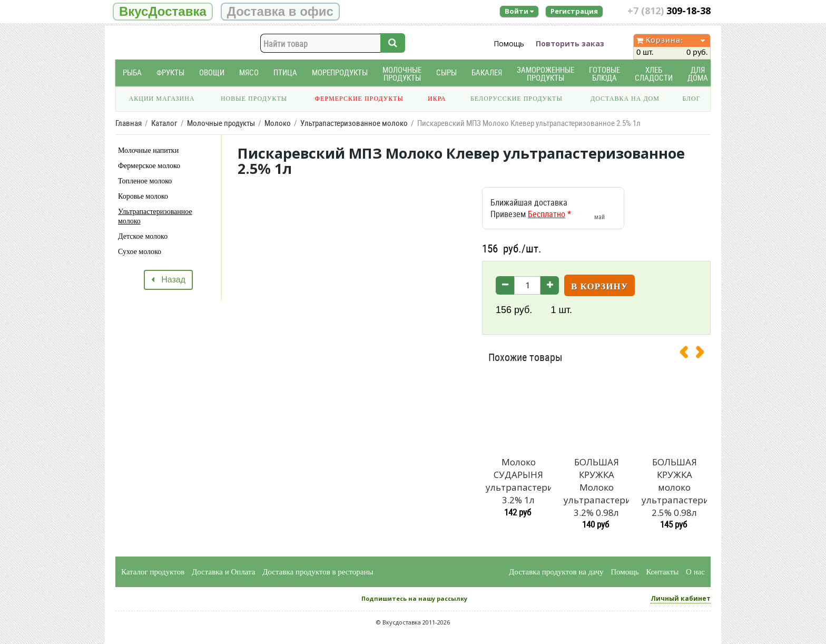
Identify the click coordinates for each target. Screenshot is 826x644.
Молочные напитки (148, 150)
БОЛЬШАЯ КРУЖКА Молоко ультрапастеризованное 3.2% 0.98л (596, 487)
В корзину (599, 286)
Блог (691, 99)
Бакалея (487, 72)
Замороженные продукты (545, 74)
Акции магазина (162, 99)
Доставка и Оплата (224, 572)
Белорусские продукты (517, 99)
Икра (437, 99)
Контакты (662, 572)
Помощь (509, 43)
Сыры (446, 72)
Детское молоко (143, 236)
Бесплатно (547, 214)
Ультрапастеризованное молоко (155, 216)
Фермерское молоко (149, 166)
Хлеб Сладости (654, 74)
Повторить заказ (570, 43)
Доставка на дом (625, 99)
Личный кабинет (681, 598)
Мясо (249, 72)
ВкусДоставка (163, 11)
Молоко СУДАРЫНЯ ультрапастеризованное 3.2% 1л (518, 481)
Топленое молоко (145, 181)
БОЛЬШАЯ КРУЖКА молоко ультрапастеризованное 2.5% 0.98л (674, 487)
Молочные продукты (402, 74)
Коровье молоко (143, 196)
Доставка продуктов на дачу (556, 572)
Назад (168, 280)
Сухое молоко (140, 252)
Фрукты (170, 72)
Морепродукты (340, 72)
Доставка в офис (280, 11)
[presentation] (688, 354)
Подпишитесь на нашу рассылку (414, 598)
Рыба (132, 72)
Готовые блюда (604, 74)
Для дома (698, 74)
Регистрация (574, 11)
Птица (285, 72)
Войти (519, 11)
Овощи (212, 72)
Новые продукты (254, 99)
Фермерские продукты (360, 99)
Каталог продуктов (153, 572)
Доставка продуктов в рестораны (318, 572)
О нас (695, 572)
